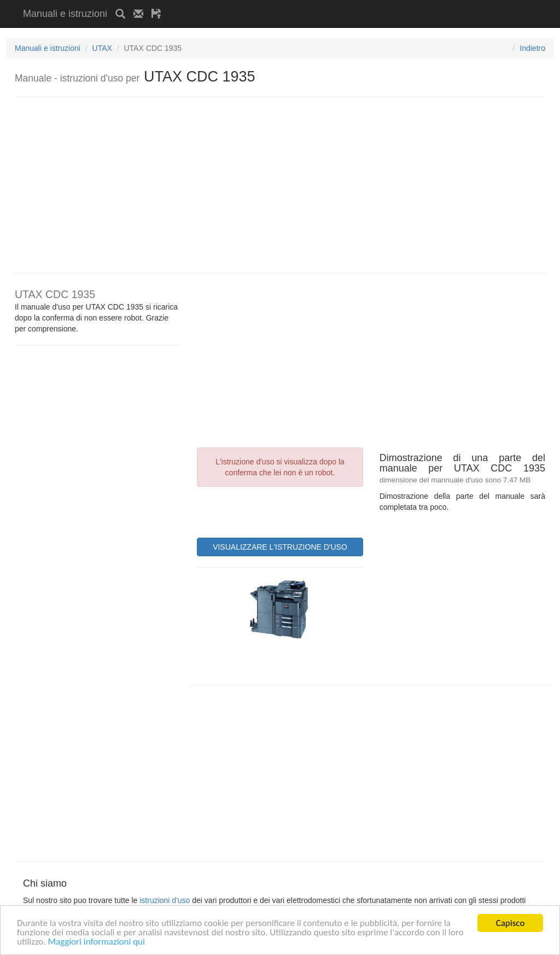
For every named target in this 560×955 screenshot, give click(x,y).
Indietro (532, 48)
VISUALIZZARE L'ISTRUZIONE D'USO (280, 547)
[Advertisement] (297, 4)
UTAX (102, 48)
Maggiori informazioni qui (96, 942)
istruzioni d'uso (165, 900)
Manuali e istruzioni (65, 14)
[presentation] (280, 511)
